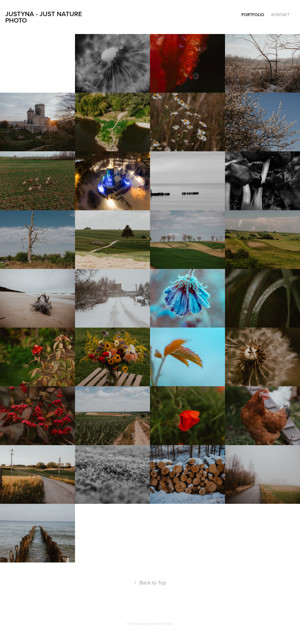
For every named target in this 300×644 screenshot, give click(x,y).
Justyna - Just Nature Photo (45, 17)
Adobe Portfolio (160, 623)
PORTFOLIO (253, 15)
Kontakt (280, 15)
